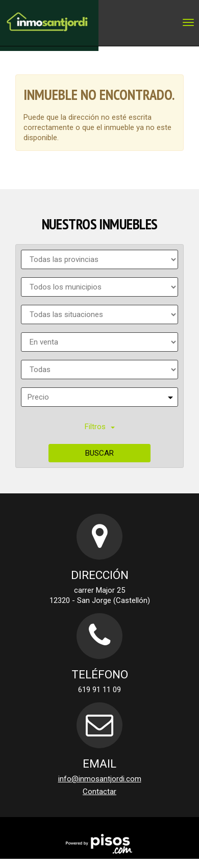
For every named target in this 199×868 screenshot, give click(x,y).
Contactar (99, 792)
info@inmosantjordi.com (100, 779)
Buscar (99, 453)
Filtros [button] (100, 427)
